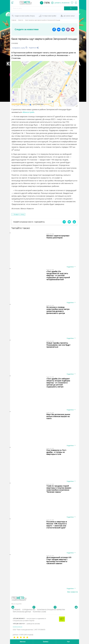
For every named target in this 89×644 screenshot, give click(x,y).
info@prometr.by (18, 627)
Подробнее (71, 267)
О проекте (17, 610)
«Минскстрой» (28, 112)
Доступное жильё (69, 16)
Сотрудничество (29, 610)
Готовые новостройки (49, 16)
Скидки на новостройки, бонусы (25, 16)
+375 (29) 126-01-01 (26, 624)
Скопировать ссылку (20, 48)
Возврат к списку (19, 214)
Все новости (73, 592)
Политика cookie (39, 612)
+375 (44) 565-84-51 (29, 618)
